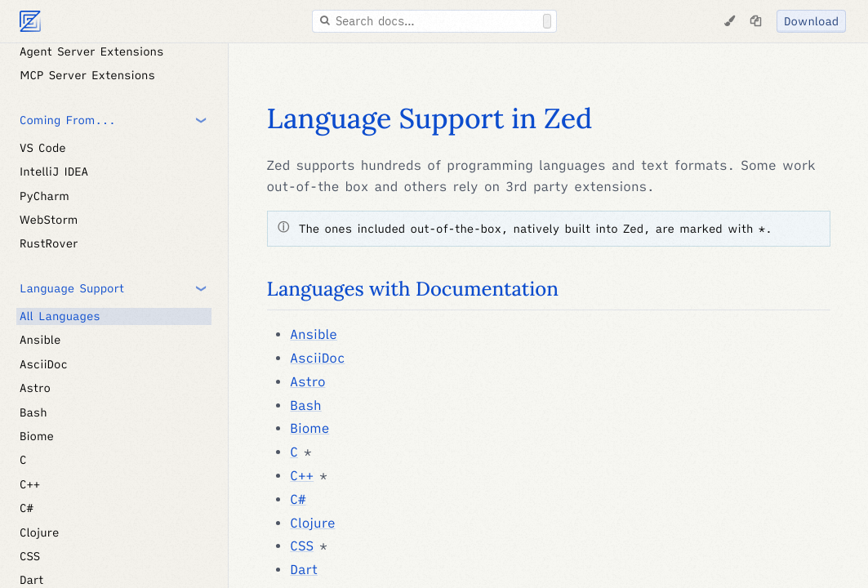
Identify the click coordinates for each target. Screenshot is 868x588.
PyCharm (45, 196)
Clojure (39, 532)
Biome (37, 436)
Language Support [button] (72, 288)
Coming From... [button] (68, 120)
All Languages (60, 316)
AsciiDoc (44, 364)
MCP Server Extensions (87, 75)
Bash (33, 412)
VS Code (43, 148)
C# (27, 508)
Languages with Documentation (413, 289)
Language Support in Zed (430, 119)
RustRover (49, 243)
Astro (35, 388)
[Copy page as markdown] (755, 21)
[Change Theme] (729, 21)
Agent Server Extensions (91, 51)
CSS (30, 556)
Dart (304, 570)
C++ (30, 484)
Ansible (40, 340)
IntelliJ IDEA (54, 171)
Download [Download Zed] (811, 21)
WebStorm (49, 220)
